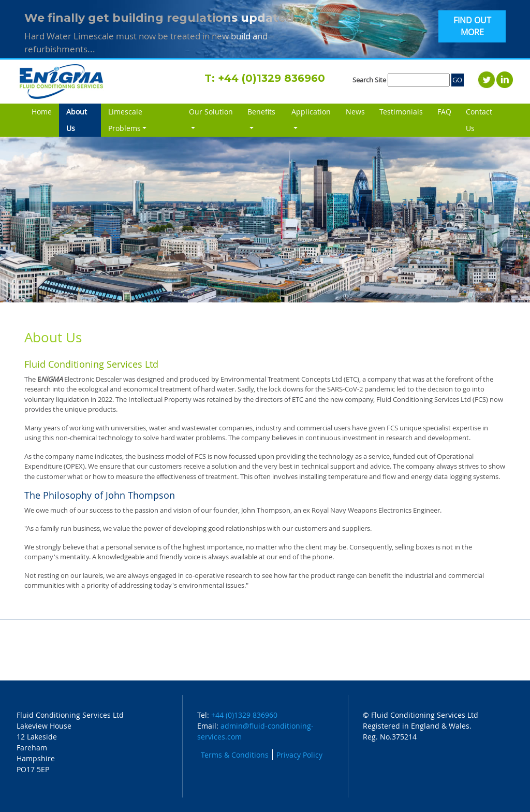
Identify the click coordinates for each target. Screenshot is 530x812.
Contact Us (479, 120)
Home (42, 112)
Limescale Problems (125, 120)
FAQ (444, 112)
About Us (84, 120)
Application (311, 112)
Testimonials (401, 112)
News (355, 112)
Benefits (261, 112)
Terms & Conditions (235, 755)
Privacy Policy (299, 755)
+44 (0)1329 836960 (271, 78)
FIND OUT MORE (472, 26)
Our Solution (211, 112)
